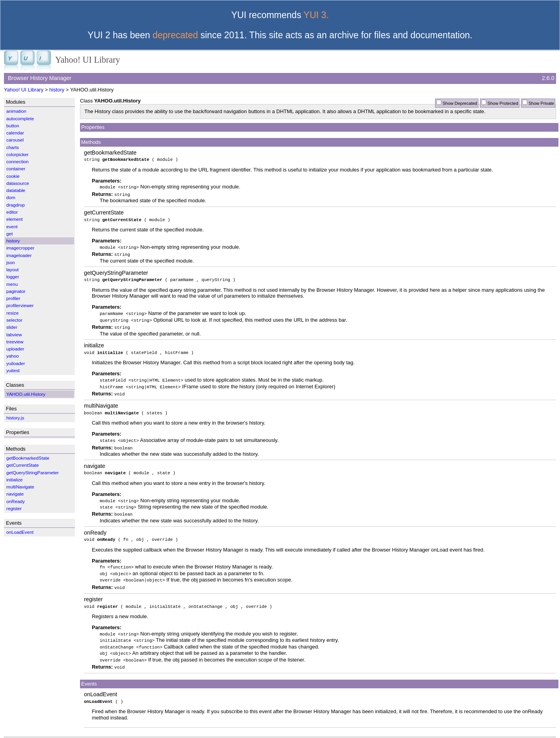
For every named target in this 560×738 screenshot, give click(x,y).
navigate (95, 462)
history (57, 90)
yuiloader (16, 363)
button (13, 126)
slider (12, 327)
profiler (13, 298)
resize (12, 313)
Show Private (541, 103)
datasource (18, 183)
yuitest (13, 370)
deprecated (175, 35)
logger (13, 277)
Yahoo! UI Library (24, 90)
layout (12, 269)
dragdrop (16, 205)
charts (13, 147)
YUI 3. (316, 15)
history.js (15, 418)
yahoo (13, 356)
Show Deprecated (460, 103)
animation (16, 111)
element (15, 219)
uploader (15, 349)
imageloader (19, 255)
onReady (95, 527)
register (93, 593)
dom (11, 197)
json (10, 262)
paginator (16, 291)
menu (12, 284)
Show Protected (503, 103)
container (16, 169)
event (12, 226)
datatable (16, 190)
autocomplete (20, 118)
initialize (94, 343)
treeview (15, 342)
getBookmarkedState (110, 153)
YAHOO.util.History (26, 394)
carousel (15, 140)
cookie (13, 176)
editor (12, 212)
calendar (15, 133)
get (9, 234)
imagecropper (20, 248)
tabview (14, 335)
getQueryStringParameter (116, 271)
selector (14, 320)
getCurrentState (104, 212)
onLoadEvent (100, 686)
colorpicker (18, 154)
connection (18, 161)
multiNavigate (101, 403)
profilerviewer (20, 305)
